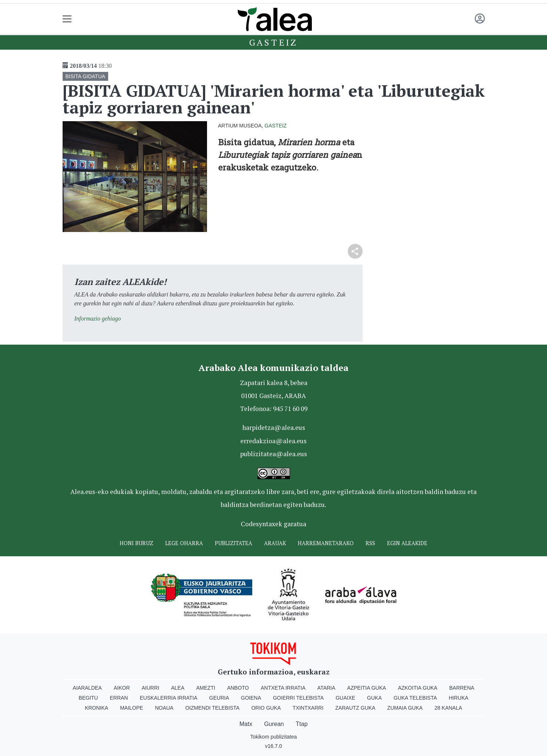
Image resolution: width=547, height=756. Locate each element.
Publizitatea (234, 543)
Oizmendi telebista (212, 708)
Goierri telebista (298, 698)
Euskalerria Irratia (168, 698)
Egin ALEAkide (407, 543)
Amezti (206, 688)
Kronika (96, 708)
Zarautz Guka (355, 708)
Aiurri (151, 688)
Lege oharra (184, 543)
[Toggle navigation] (67, 19)
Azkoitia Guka (418, 688)
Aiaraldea (87, 688)
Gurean (274, 724)
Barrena (462, 688)
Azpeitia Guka (366, 688)
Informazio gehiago (98, 319)
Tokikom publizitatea (273, 737)
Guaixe (345, 698)
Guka (374, 698)
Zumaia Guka (405, 708)
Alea (178, 688)
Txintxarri (308, 708)
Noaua (164, 708)
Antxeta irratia (283, 688)
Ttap (302, 724)
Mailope (131, 708)
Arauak (275, 543)
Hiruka (459, 698)
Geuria (219, 698)
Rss (370, 543)
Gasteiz (274, 42)
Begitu (88, 698)
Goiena (251, 698)
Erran (119, 698)
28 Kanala (448, 708)
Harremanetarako (326, 543)
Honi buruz (136, 543)
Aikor (122, 688)
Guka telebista (415, 698)
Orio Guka (266, 708)
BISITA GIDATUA (86, 76)
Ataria (326, 688)
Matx (246, 724)
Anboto (238, 688)
